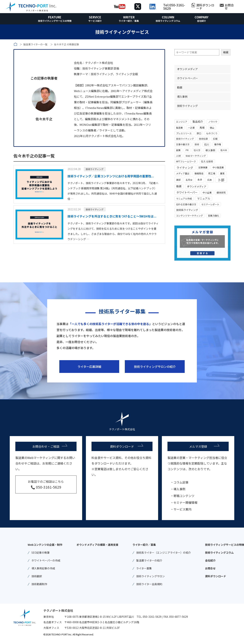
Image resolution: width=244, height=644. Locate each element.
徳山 (212, 128)
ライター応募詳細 (89, 367)
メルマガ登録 (198, 446)
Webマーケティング (196, 156)
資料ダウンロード (205, 7)
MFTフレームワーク (186, 161)
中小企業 (207, 192)
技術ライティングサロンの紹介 (155, 367)
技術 (197, 144)
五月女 (189, 180)
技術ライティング (95, 169)
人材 (178, 156)
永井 (200, 180)
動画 (180, 87)
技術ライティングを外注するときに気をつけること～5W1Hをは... (112, 216)
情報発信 (199, 173)
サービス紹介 (95, 21)
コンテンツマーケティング (189, 216)
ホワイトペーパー (187, 78)
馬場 (202, 128)
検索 (226, 52)
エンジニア (182, 122)
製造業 (179, 128)
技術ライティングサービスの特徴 (55, 21)
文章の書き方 (183, 144)
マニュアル (204, 198)
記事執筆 (203, 167)
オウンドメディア (187, 69)
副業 (178, 150)
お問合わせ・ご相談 (46, 446)
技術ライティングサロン (151, 576)
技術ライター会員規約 (149, 584)
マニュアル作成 (184, 198)
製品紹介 (198, 121)
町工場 (212, 173)
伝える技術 (207, 161)
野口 (199, 133)
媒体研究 (221, 192)
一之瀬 (191, 128)
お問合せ (229, 7)
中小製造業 (218, 167)
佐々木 (224, 150)
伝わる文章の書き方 (186, 204)
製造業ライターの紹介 (149, 560)
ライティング (185, 168)
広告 (210, 180)
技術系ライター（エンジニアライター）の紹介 (164, 553)
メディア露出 (183, 173)
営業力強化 (213, 216)
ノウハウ (213, 122)
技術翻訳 (37, 576)
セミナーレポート (210, 204)
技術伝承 (203, 139)
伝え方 (197, 150)
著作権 (218, 144)
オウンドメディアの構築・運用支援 (97, 545)
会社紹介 (202, 21)
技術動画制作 (39, 584)
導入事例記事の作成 (43, 568)
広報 (215, 139)
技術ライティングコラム (168, 21)
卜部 (221, 180)
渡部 (178, 180)
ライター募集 (144, 568)
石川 (207, 144)
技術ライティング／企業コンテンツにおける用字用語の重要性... (111, 176)
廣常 (222, 173)
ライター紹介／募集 (129, 21)
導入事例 (182, 97)
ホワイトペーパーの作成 (46, 560)
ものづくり (212, 133)
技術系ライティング (187, 210)
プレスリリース (184, 133)
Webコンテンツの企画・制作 (45, 545)
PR (187, 150)
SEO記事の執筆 (41, 553)
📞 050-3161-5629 (46, 487)
